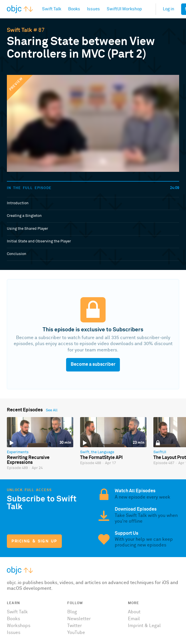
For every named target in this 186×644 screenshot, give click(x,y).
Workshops (19, 626)
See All (52, 410)
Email (134, 619)
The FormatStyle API (101, 458)
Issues (14, 633)
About (134, 612)
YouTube (76, 633)
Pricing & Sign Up (34, 541)
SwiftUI (160, 452)
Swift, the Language (97, 452)
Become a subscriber (93, 364)
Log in (169, 9)
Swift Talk (19, 30)
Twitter (75, 626)
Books (13, 619)
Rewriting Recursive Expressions (28, 460)
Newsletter (79, 619)
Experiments (18, 452)
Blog (72, 612)
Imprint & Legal (144, 626)
